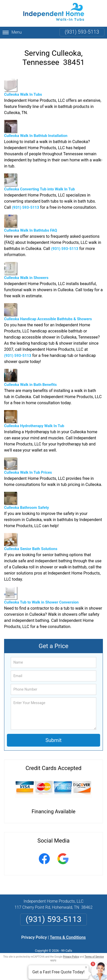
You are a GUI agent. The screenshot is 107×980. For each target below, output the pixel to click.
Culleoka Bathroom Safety (27, 501)
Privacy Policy (34, 937)
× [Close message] (86, 967)
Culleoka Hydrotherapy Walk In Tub (34, 419)
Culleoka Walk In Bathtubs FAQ (31, 224)
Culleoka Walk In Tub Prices (28, 466)
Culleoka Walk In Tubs (23, 88)
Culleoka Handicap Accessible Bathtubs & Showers (48, 312)
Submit (53, 740)
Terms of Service (94, 957)
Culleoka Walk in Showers (26, 271)
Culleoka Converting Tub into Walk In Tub (39, 182)
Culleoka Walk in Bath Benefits (30, 378)
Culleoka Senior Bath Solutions (31, 542)
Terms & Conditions (68, 937)
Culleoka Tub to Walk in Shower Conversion (41, 596)
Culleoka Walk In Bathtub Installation (36, 129)
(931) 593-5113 (82, 32)
